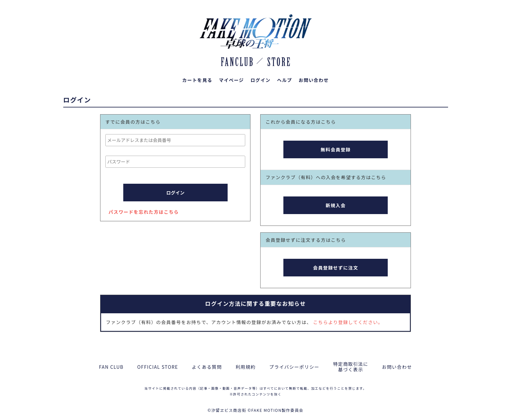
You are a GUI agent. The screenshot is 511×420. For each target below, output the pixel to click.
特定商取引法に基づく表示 (351, 367)
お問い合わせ (397, 367)
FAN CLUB (111, 367)
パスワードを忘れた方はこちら (144, 212)
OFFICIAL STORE (158, 367)
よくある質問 (207, 367)
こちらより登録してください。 (348, 322)
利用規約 (246, 367)
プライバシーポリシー (294, 367)
